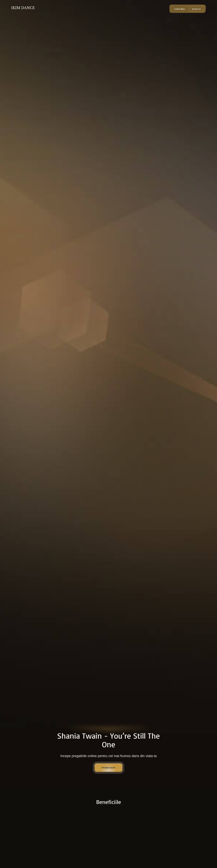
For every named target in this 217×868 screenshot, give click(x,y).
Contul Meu (179, 9)
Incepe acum (108, 768)
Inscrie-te (196, 9)
